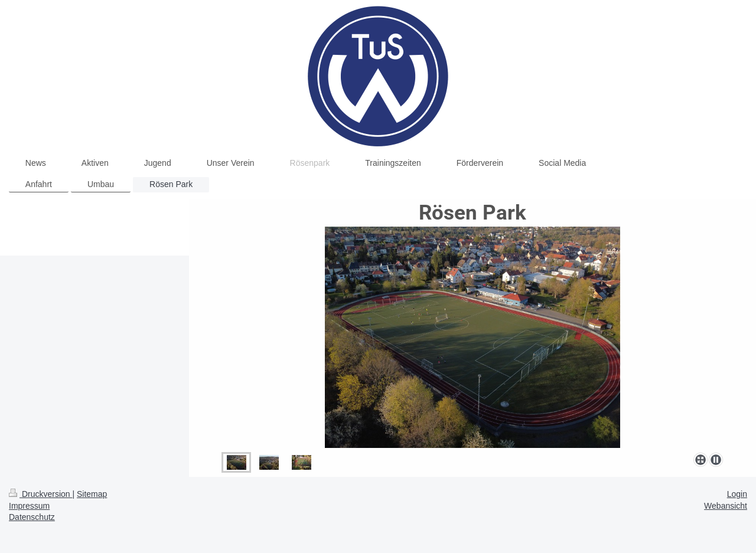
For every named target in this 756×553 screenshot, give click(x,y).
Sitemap (92, 494)
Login (737, 494)
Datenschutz (32, 517)
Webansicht (726, 506)
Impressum (29, 506)
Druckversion (40, 494)
